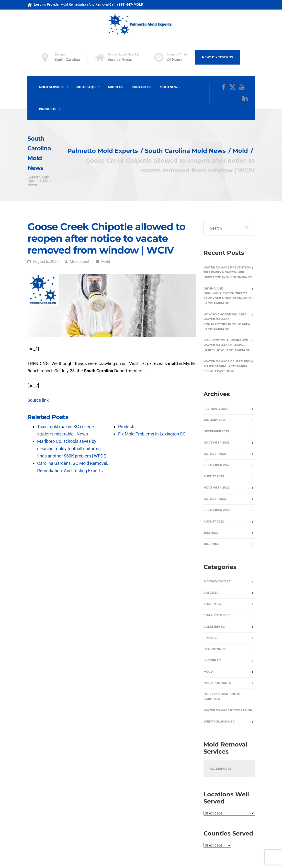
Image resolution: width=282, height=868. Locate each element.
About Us (115, 87)
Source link (38, 400)
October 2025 (215, 454)
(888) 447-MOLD (130, 4)
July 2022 (211, 533)
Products (48, 109)
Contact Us (141, 87)
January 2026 (215, 420)
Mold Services (52, 87)
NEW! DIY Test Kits (218, 57)
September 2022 (217, 510)
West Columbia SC (219, 721)
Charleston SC (217, 615)
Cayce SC (211, 593)
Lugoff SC (212, 660)
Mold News (170, 87)
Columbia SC (214, 627)
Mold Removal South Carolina (222, 696)
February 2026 (216, 409)
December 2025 (216, 431)
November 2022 (216, 487)
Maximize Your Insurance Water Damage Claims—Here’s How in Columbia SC (227, 345)
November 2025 (216, 442)
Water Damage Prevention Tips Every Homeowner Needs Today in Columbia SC (228, 272)
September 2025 (217, 465)
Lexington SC (215, 649)
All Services (220, 769)
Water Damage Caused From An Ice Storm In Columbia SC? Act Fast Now (228, 366)
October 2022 (215, 499)
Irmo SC (210, 638)
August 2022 (214, 521)
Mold (106, 262)
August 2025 (214, 476)
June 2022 (211, 544)
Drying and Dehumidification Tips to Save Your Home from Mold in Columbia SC (228, 296)
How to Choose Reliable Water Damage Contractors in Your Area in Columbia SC (227, 322)
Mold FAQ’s (86, 87)
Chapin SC (212, 604)
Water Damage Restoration (228, 710)
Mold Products (217, 683)
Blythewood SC (217, 581)
